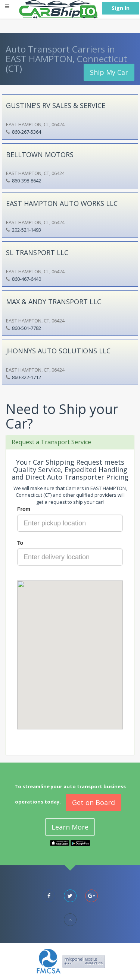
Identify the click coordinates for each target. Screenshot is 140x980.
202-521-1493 (27, 230)
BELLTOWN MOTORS (40, 155)
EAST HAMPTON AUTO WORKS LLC (62, 203)
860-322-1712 (27, 377)
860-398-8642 (27, 181)
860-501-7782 (27, 328)
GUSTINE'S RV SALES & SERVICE (56, 105)
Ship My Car (109, 72)
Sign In (121, 8)
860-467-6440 (27, 279)
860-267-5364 (27, 132)
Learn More (70, 827)
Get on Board (94, 802)
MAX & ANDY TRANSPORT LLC (54, 302)
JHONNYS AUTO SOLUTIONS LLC (58, 351)
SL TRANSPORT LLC (37, 252)
